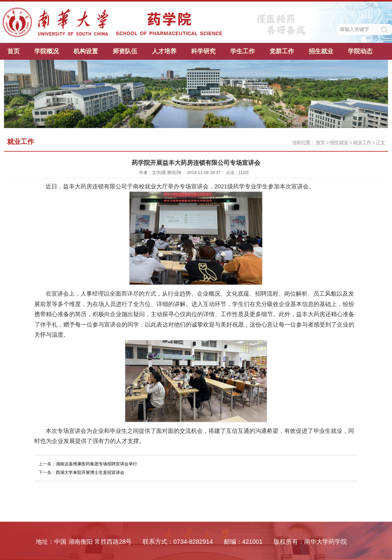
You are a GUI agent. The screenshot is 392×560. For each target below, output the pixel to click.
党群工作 (282, 51)
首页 (13, 51)
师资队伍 (125, 51)
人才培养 (164, 51)
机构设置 (86, 51)
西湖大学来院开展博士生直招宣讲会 (90, 472)
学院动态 (360, 51)
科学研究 (203, 51)
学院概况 (47, 51)
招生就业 (321, 51)
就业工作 (362, 143)
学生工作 (243, 51)
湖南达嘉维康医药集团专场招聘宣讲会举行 (96, 464)
